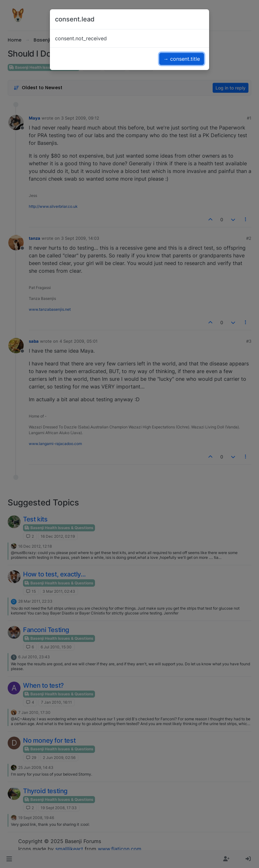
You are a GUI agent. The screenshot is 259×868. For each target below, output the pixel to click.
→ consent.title (182, 59)
